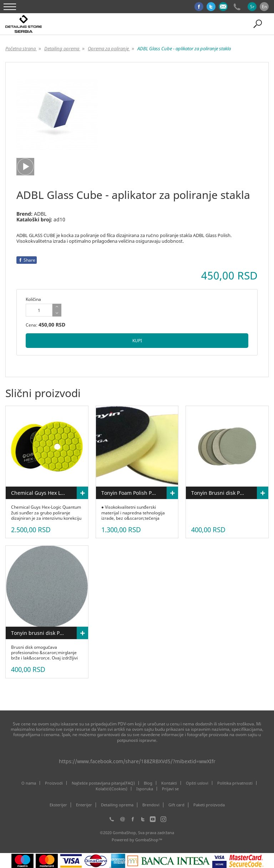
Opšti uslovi (197, 783)
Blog (148, 783)
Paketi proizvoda (209, 805)
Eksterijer (58, 805)
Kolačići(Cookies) (111, 789)
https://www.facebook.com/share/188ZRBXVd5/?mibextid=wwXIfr (137, 761)
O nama (29, 783)
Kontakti (169, 783)
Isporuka (145, 789)
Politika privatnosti (235, 783)
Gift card (176, 805)
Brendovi (151, 805)
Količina (33, 299)
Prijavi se (170, 789)
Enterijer (84, 805)
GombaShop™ (149, 840)
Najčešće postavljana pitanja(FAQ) (103, 783)
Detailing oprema (117, 805)
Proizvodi (54, 783)
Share (27, 260)
